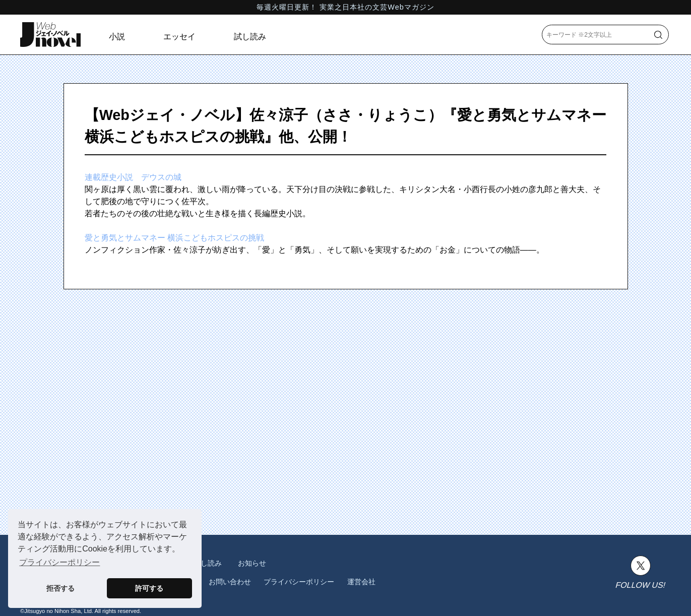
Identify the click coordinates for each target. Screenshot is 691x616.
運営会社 (361, 582)
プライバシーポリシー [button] (59, 562)
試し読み (250, 37)
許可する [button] (149, 588)
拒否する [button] (60, 588)
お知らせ (252, 563)
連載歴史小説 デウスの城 (133, 177)
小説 (117, 37)
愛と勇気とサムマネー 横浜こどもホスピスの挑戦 (174, 238)
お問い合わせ (230, 582)
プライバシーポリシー (299, 582)
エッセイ (179, 37)
